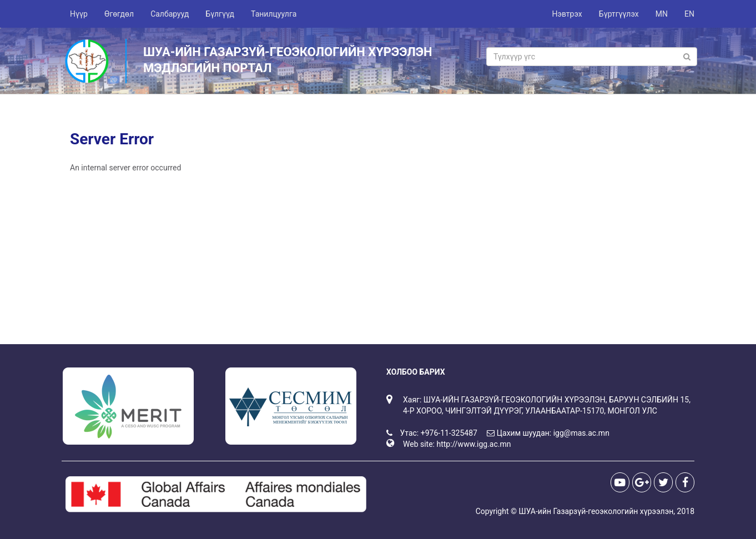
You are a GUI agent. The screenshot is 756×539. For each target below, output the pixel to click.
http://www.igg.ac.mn (473, 444)
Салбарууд (170, 14)
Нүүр (79, 14)
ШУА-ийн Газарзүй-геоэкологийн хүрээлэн (596, 511)
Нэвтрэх (567, 14)
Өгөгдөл (119, 14)
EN (689, 14)
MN (662, 14)
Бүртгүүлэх (619, 14)
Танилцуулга (274, 14)
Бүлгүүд (220, 14)
